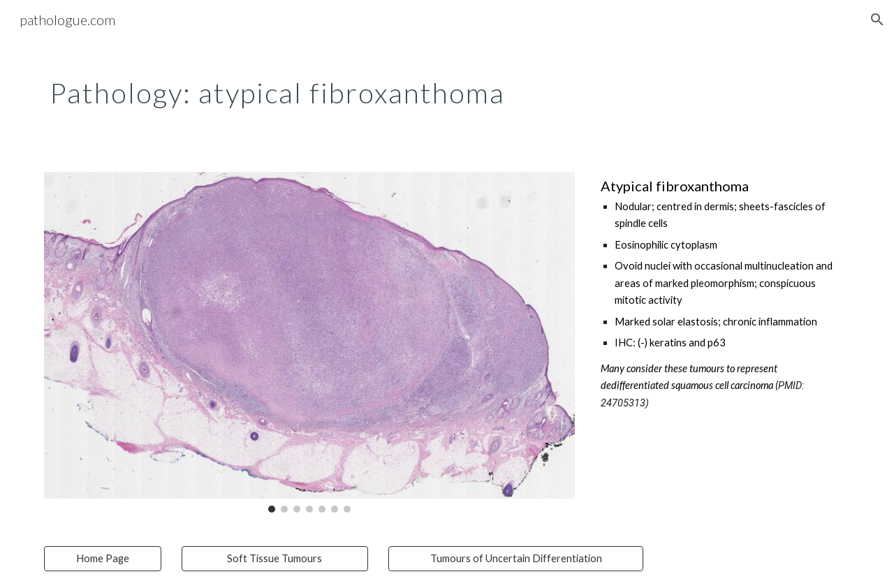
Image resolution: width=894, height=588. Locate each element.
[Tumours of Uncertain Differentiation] (516, 559)
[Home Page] (103, 559)
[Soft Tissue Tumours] (274, 559)
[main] (309, 87)
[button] (877, 20)
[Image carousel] (309, 342)
